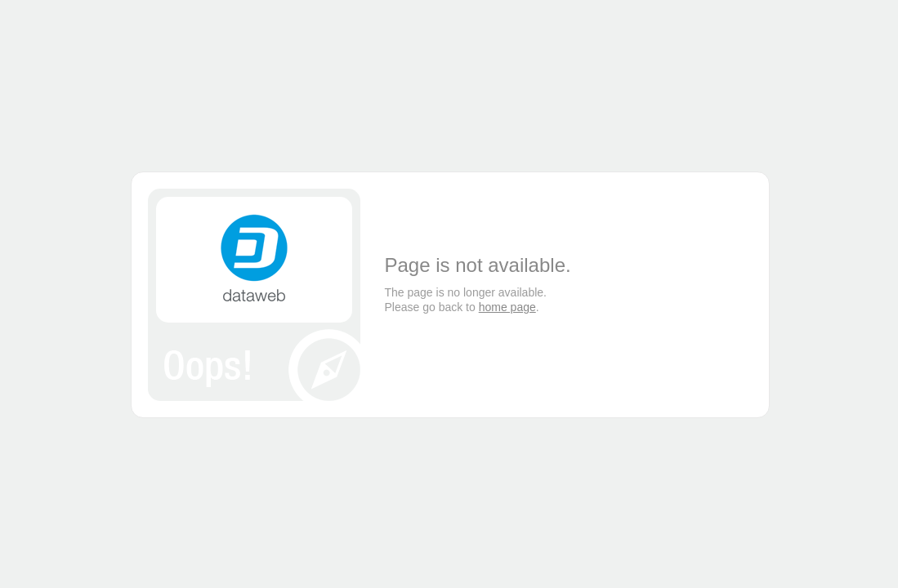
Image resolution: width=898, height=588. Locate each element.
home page (507, 307)
